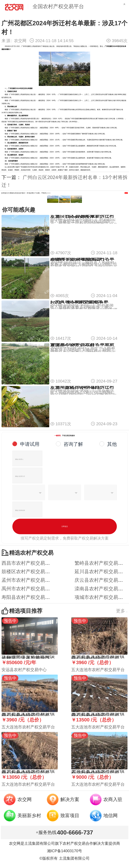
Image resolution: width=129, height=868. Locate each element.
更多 (122, 611)
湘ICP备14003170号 (65, 851)
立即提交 (65, 526)
